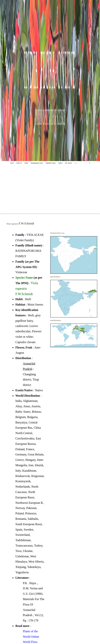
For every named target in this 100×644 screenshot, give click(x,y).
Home (12, 163)
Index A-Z (19, 163)
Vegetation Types (51, 163)
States (26, 163)
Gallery (60, 163)
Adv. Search (68, 163)
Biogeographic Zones (37, 163)
